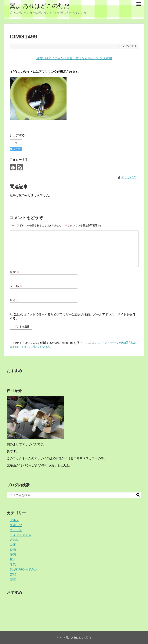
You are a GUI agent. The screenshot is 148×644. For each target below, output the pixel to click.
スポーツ (16, 525)
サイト (14, 300)
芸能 (13, 574)
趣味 (13, 579)
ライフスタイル (20, 535)
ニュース (16, 530)
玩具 (13, 560)
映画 (13, 550)
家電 (13, 545)
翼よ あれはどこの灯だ (40, 6)
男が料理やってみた (23, 569)
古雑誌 (14, 540)
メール (16, 286)
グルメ (14, 520)
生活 (13, 565)
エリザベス (129, 177)
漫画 (13, 555)
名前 (15, 272)
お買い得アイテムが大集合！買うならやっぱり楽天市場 (74, 58)
